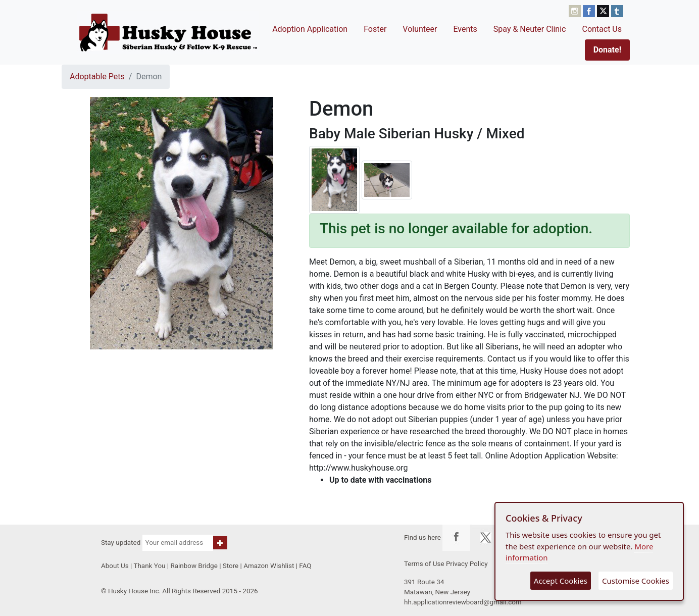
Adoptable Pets (97, 76)
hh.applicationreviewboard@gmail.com (463, 602)
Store (231, 566)
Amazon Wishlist (269, 566)
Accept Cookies (561, 581)
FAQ (305, 566)
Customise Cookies (636, 581)
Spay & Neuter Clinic (530, 29)
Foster (375, 29)
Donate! (607, 50)
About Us (115, 566)
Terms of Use (424, 564)
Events (465, 29)
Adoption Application (310, 29)
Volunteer (420, 29)
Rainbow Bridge (194, 566)
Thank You (149, 566)
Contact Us (602, 29)
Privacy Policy (467, 564)
